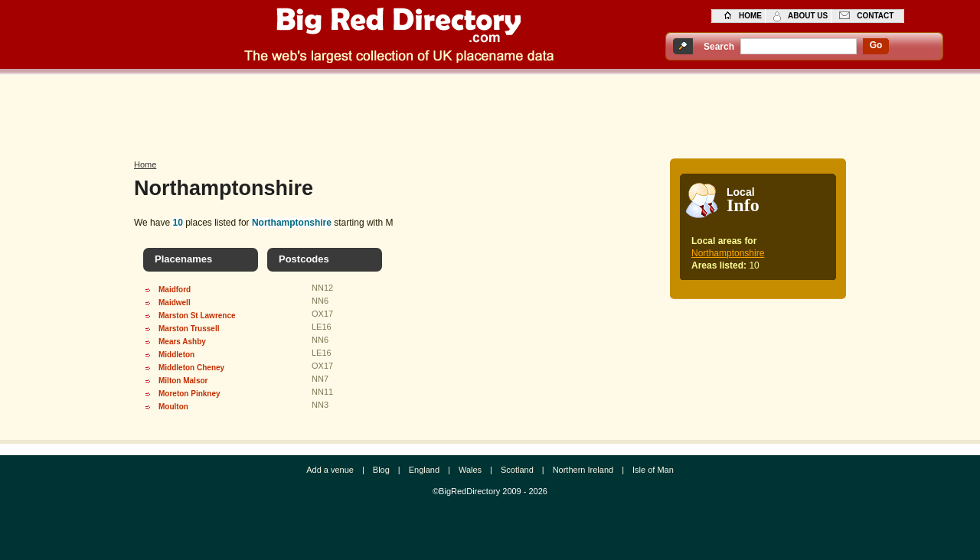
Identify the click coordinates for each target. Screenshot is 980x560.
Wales (470, 470)
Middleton (176, 355)
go (876, 45)
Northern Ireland (583, 470)
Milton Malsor (183, 381)
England (424, 470)
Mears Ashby (182, 342)
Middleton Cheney (191, 368)
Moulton (173, 407)
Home (145, 164)
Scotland (517, 470)
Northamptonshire (728, 253)
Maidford (175, 290)
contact (875, 16)
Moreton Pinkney (189, 394)
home (750, 16)
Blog (381, 470)
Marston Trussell (189, 329)
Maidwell (175, 303)
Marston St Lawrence (197, 316)
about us (808, 16)
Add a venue (330, 470)
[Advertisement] (490, 112)
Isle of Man (653, 470)
